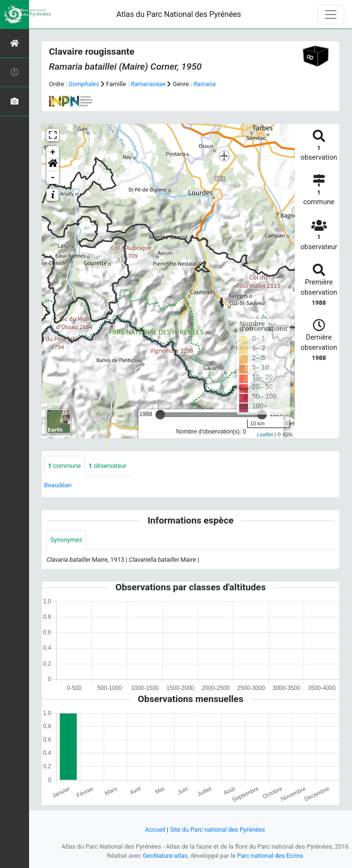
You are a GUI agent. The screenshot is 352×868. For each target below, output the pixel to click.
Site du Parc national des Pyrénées (218, 830)
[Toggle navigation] (331, 15)
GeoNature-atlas (165, 856)
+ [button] (53, 152)
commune (64, 466)
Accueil (155, 830)
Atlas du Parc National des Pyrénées (179, 14)
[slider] (160, 415)
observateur (107, 466)
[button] (53, 165)
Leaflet (265, 434)
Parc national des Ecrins (270, 856)
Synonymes (66, 540)
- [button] (53, 178)
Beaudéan (58, 485)
